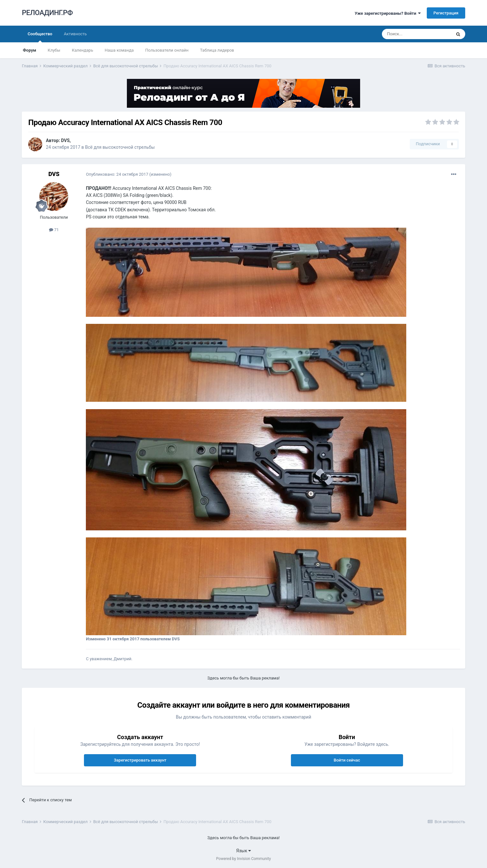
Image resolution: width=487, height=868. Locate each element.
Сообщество (40, 37)
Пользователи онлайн (167, 50)
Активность (75, 34)
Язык (244, 851)
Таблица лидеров (217, 50)
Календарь (83, 50)
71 (54, 230)
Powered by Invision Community (244, 859)
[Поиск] (417, 34)
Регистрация (446, 13)
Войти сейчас (347, 760)
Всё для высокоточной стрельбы (120, 147)
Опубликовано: (117, 174)
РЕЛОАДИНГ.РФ (47, 13)
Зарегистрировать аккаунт (140, 760)
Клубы (54, 50)
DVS (66, 140)
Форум (29, 50)
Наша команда (119, 50)
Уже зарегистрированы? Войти (388, 13)
